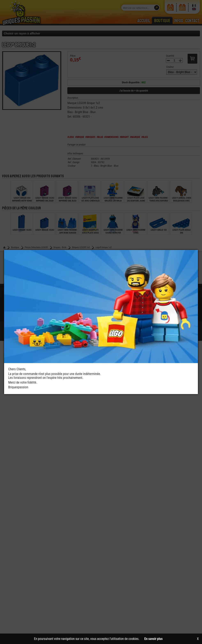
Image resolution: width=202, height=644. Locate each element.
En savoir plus (153, 639)
